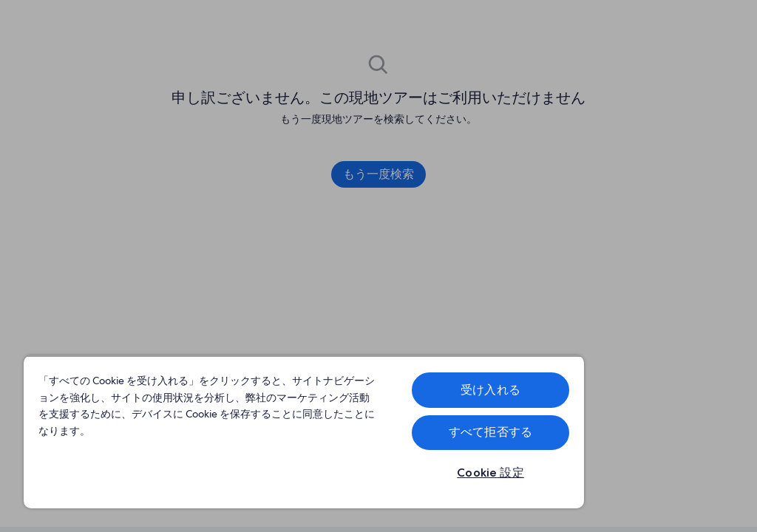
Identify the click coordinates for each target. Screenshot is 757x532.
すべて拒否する (490, 432)
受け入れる (490, 390)
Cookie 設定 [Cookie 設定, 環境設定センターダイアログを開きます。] (490, 473)
